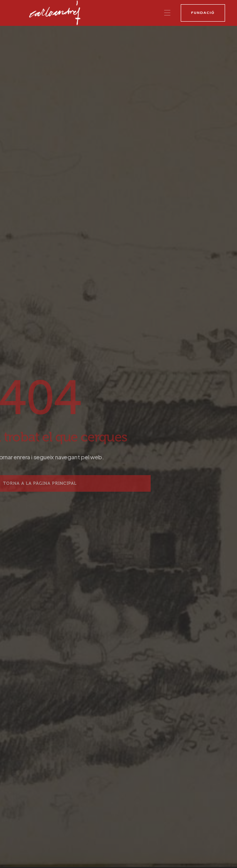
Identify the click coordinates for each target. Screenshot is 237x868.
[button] (167, 13)
